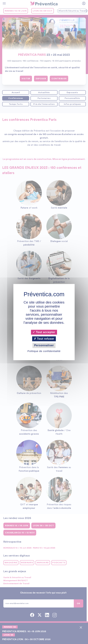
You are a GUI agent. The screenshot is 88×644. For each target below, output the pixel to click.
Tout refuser (44, 339)
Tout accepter (44, 332)
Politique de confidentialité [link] (44, 351)
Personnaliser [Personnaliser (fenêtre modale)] (44, 345)
